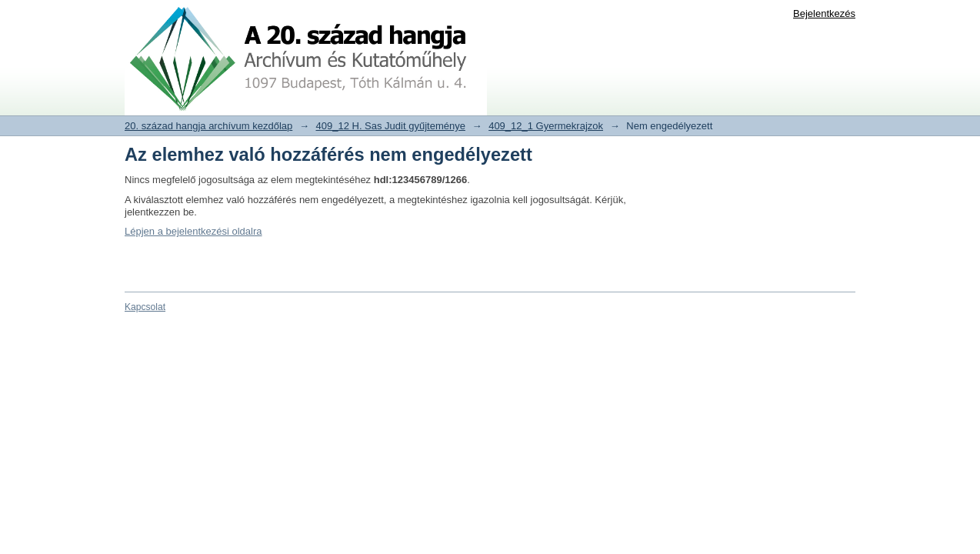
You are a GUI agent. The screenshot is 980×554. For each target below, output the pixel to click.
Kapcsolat (145, 307)
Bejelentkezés (824, 13)
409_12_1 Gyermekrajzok (546, 126)
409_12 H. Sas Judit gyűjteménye (391, 126)
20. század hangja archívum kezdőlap (208, 126)
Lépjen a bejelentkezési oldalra (193, 231)
